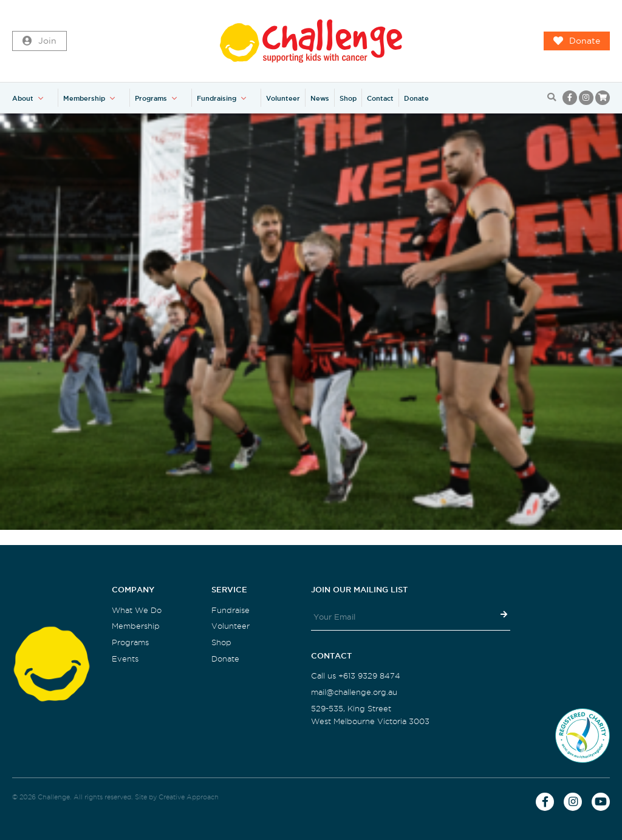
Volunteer (283, 98)
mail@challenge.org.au (354, 692)
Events (125, 659)
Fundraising (217, 98)
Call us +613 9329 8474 (356, 676)
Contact (380, 98)
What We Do (137, 610)
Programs (151, 98)
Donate (577, 41)
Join (39, 41)
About (23, 98)
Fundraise (231, 610)
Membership (84, 98)
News (320, 98)
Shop (348, 98)
